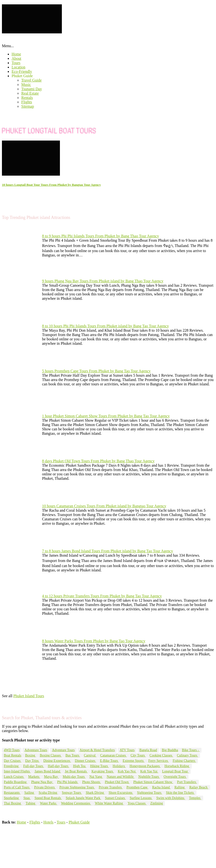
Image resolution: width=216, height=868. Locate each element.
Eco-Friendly (22, 71)
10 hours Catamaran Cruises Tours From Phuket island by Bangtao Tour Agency (104, 506)
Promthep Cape (137, 787)
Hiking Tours (99, 766)
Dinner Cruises (86, 761)
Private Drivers (45, 787)
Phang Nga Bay (42, 782)
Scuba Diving (48, 793)
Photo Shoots (92, 782)
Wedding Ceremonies (76, 803)
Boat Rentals (13, 755)
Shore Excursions (121, 793)
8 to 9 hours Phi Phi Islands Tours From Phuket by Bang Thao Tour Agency (101, 236)
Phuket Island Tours (29, 696)
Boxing (31, 755)
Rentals (27, 98)
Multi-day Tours (74, 777)
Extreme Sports (134, 761)
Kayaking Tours (103, 771)
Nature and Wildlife (121, 777)
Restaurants (12, 793)
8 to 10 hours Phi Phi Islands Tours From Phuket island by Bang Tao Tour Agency (105, 326)
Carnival (90, 755)
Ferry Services (159, 761)
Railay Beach (199, 787)
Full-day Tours (34, 766)
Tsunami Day (32, 89)
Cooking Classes (161, 755)
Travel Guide (31, 80)
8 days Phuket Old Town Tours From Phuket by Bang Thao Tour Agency (98, 461)
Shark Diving (95, 793)
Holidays (119, 766)
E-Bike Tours (109, 761)
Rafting (180, 787)
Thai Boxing (13, 803)
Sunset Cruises (115, 798)
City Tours (138, 755)
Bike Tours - (191, 750)
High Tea (80, 766)
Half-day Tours (58, 766)
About (16, 58)
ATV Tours (127, 750)
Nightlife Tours (149, 777)
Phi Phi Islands (68, 782)
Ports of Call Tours (17, 787)
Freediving (12, 766)
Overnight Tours (175, 777)
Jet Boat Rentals (76, 771)
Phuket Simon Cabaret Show (153, 782)
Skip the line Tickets (180, 793)
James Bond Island (48, 771)
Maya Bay (51, 777)
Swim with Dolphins (171, 798)
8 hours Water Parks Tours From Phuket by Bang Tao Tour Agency (94, 641)
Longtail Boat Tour (175, 771)
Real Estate (30, 93)
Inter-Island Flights (17, 771)
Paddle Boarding (16, 782)
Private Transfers (111, 787)
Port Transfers (187, 782)
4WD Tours (12, 750)
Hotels (49, 822)
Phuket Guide (22, 76)
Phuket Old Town (117, 782)
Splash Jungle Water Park (83, 798)
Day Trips (32, 761)
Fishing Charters (184, 761)
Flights (27, 102)
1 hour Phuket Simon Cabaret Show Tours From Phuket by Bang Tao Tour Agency (106, 416)
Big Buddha (170, 750)
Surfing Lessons (141, 798)
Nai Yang (96, 777)
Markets (34, 777)
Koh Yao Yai (149, 771)
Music (26, 85)
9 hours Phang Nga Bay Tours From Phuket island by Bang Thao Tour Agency (103, 281)
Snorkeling (12, 798)
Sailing (30, 793)
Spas (27, 798)
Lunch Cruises (14, 777)
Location (18, 67)
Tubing (31, 803)
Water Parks (48, 803)
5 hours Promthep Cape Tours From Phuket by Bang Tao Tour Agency (96, 371)
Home (16, 54)
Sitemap (28, 106)
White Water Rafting (109, 803)
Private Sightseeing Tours (77, 787)
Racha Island (161, 787)
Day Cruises (13, 761)
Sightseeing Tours (150, 793)
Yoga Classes (137, 803)
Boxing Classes (51, 755)
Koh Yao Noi (127, 771)
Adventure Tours (36, 750)
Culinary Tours (187, 755)
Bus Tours (73, 755)
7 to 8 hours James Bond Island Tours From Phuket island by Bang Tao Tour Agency (108, 551)
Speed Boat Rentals (48, 798)
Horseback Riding (177, 766)
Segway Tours (72, 793)
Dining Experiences (57, 761)
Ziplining (157, 803)
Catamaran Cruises (114, 755)
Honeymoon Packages (145, 766)
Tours (16, 63)
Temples (195, 798)
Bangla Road (148, 750)
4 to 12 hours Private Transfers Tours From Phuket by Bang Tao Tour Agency (102, 596)
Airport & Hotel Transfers (97, 750)
